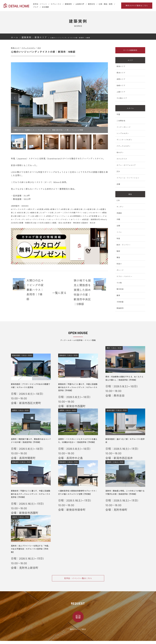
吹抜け (119, 264)
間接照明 (120, 308)
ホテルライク (122, 159)
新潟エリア (15, 48)
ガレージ (120, 270)
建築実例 (68, 4)
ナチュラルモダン (29, 48)
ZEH (39, 48)
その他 (119, 283)
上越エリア (121, 92)
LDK (118, 200)
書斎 (118, 295)
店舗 (118, 184)
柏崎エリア (121, 85)
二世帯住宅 (121, 121)
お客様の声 (80, 4)
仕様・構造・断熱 (106, 4)
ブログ (36, 7)
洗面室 (119, 213)
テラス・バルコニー (124, 276)
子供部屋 (120, 302)
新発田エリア (55, 642)
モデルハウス (56, 4)
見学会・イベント (40, 4)
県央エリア (121, 73)
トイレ (119, 232)
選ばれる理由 (16, 635)
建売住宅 (91, 4)
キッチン (120, 207)
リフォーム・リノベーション (128, 178)
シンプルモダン (123, 133)
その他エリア (122, 98)
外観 (118, 219)
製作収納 (120, 289)
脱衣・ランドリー (124, 245)
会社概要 (45, 7)
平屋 (118, 114)
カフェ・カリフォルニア (126, 165)
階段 (118, 251)
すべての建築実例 (130, 50)
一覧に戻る (59, 285)
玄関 (118, 226)
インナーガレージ (124, 127)
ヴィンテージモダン (124, 140)
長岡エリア (121, 79)
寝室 (118, 257)
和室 (118, 238)
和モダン (120, 152)
